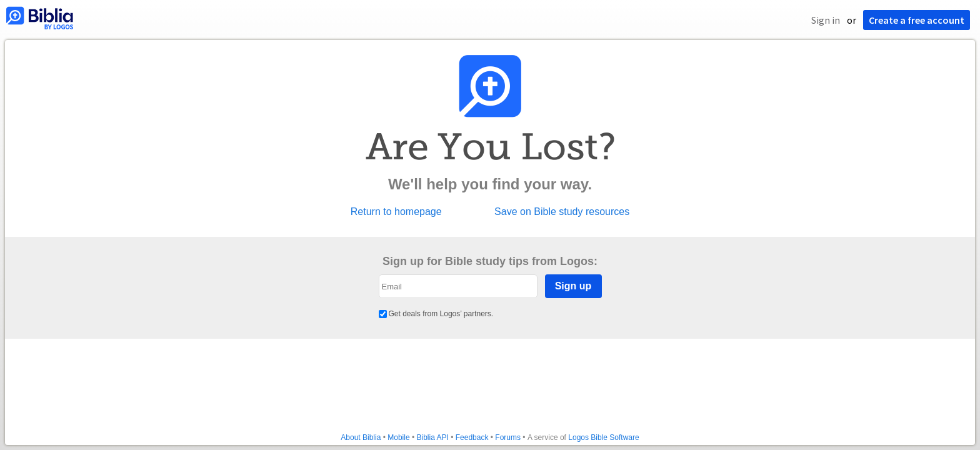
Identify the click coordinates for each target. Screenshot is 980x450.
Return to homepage (396, 212)
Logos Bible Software (603, 437)
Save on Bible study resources (562, 212)
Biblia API (432, 437)
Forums (508, 437)
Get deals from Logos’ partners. (436, 314)
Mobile (398, 437)
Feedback (472, 437)
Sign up (573, 286)
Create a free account (917, 20)
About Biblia (361, 437)
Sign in (826, 20)
